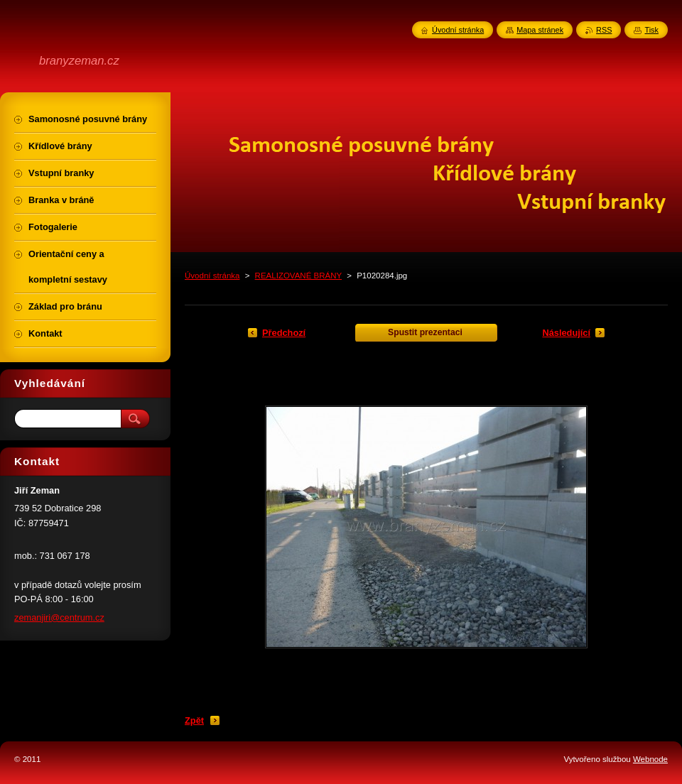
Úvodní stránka (212, 276)
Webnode (650, 759)
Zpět (194, 720)
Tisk (651, 30)
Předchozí (284, 333)
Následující (566, 333)
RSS (604, 30)
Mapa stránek (540, 30)
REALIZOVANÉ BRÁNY (298, 276)
